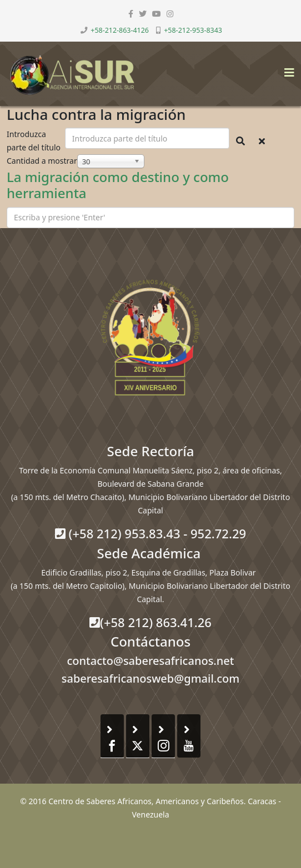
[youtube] (157, 14)
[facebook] (131, 14)
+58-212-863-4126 (120, 30)
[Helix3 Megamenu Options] (287, 69)
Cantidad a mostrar (42, 161)
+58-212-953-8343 (193, 30)
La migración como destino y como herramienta (118, 185)
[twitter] (143, 14)
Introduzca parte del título (35, 141)
